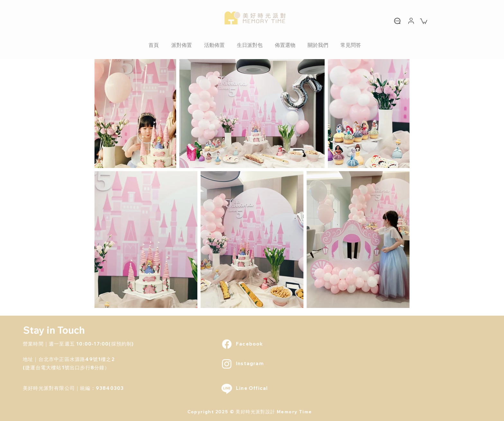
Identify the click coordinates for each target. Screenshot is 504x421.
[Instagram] (227, 364)
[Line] (227, 388)
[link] (424, 21)
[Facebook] (227, 344)
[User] (411, 21)
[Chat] (397, 21)
